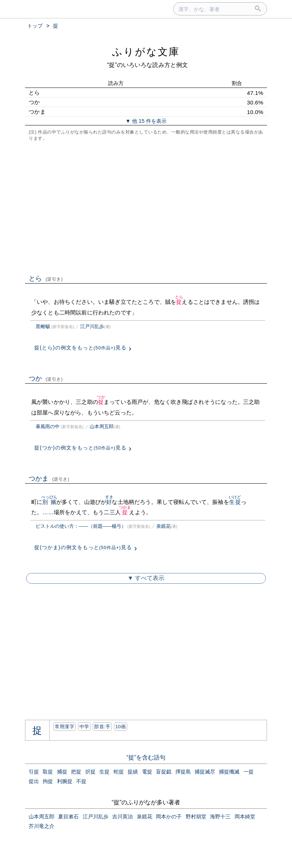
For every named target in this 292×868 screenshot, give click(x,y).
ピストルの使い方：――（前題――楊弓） (81, 526)
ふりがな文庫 (146, 52)
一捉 (249, 772)
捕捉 (62, 772)
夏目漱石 (68, 817)
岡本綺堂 (245, 817)
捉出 (34, 781)
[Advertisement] (146, 207)
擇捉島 (183, 772)
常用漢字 (65, 727)
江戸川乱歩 (92, 326)
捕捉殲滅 (229, 772)
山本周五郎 (102, 426)
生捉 (235, 502)
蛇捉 (119, 772)
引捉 (34, 772)
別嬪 (49, 502)
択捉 (90, 772)
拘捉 (48, 781)
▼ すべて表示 (146, 578)
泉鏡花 (163, 526)
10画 (121, 727)
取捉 (48, 772)
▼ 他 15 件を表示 (146, 121)
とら (46, 278)
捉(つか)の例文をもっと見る (80, 448)
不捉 (81, 781)
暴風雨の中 (48, 426)
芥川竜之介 (42, 826)
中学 (84, 727)
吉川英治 (122, 817)
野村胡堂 (196, 817)
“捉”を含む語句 (146, 757)
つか (46, 378)
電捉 (147, 772)
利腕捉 (65, 781)
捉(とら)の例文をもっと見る (80, 348)
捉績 (133, 772)
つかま (49, 479)
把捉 (76, 772)
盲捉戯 (164, 772)
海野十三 (220, 817)
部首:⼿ (102, 727)
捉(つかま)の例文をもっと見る (83, 547)
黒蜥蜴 (43, 326)
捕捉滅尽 (205, 772)
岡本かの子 (169, 817)
